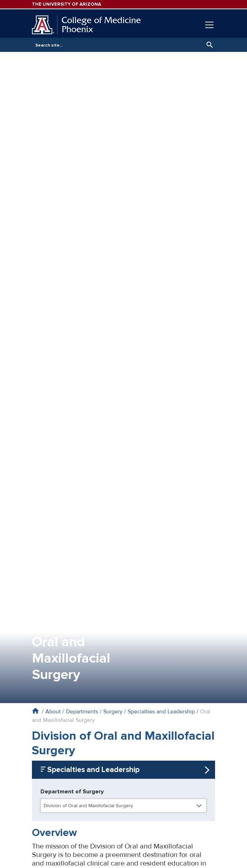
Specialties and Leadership (161, 712)
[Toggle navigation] (209, 25)
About (53, 712)
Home (35, 711)
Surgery (113, 712)
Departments (82, 712)
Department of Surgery (72, 792)
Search (208, 45)
